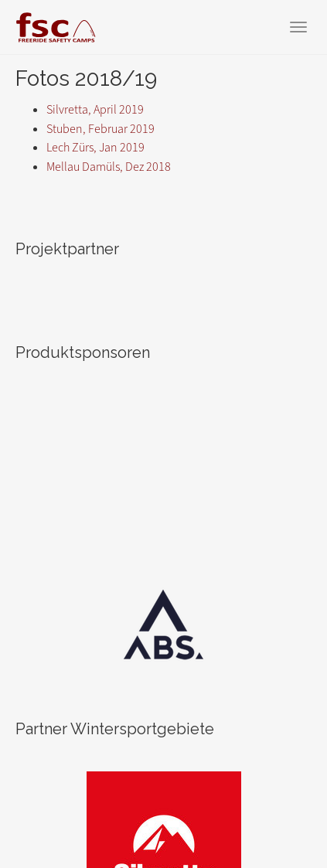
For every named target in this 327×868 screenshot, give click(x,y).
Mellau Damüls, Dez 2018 (109, 167)
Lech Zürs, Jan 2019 (95, 147)
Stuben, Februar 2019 (100, 129)
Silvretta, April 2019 (95, 109)
